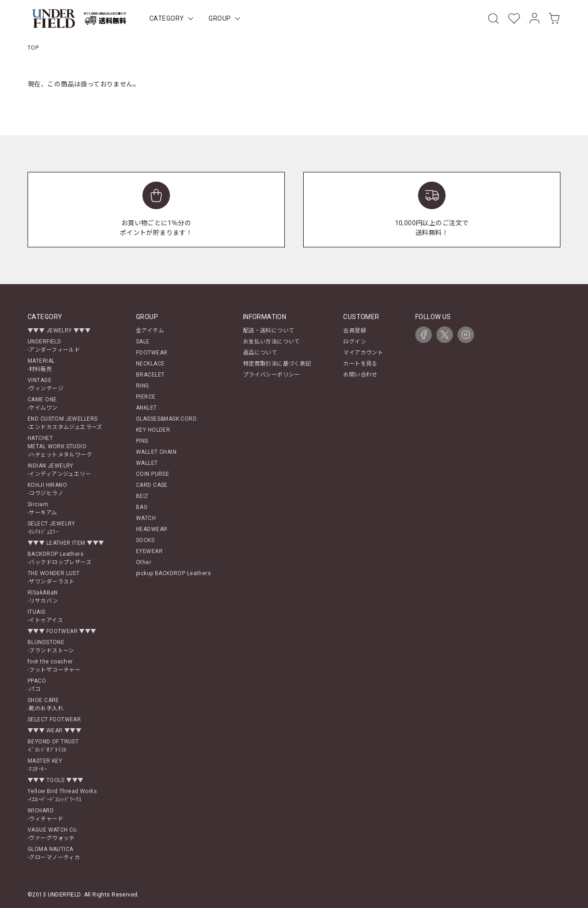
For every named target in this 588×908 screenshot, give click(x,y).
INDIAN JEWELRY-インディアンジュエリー (59, 470)
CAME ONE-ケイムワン (43, 404)
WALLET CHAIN (156, 452)
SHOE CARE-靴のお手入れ (45, 704)
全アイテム (150, 331)
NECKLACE (150, 364)
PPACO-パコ (37, 685)
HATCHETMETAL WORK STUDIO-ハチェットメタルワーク (60, 446)
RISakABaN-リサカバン (43, 597)
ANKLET (147, 408)
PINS (142, 441)
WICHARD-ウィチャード (45, 815)
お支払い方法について (271, 342)
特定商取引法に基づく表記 (277, 364)
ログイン (355, 342)
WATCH (146, 518)
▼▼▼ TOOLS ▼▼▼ (55, 780)
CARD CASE (152, 485)
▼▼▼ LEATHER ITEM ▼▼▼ (66, 543)
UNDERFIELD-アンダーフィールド (54, 346)
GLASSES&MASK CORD (166, 419)
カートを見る (360, 364)
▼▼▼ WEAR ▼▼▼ (54, 731)
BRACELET (150, 375)
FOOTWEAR (152, 353)
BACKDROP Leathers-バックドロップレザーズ (59, 558)
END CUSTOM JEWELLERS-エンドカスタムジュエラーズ (65, 423)
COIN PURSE (153, 474)
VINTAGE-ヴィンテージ (45, 384)
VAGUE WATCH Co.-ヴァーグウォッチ (53, 834)
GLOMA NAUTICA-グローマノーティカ (54, 853)
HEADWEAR (152, 529)
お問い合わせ (360, 375)
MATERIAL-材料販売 (41, 365)
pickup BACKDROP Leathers (173, 573)
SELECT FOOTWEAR (54, 720)
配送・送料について (269, 331)
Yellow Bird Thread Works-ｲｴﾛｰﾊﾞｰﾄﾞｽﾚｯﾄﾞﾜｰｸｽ (62, 795)
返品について (260, 353)
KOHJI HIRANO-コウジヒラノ (47, 489)
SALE (143, 342)
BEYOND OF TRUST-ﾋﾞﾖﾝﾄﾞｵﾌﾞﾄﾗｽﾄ (53, 746)
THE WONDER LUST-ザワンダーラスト (54, 577)
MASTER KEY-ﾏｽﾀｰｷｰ (45, 765)
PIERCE (146, 397)
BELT (142, 496)
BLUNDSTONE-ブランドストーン (51, 646)
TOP (33, 48)
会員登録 (355, 331)
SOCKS (145, 540)
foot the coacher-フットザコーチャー (54, 666)
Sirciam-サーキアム (42, 508)
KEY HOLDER (153, 430)
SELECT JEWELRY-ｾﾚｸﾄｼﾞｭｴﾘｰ (51, 528)
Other (144, 562)
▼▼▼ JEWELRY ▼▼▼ (59, 331)
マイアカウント (363, 353)
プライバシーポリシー (271, 375)
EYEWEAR (149, 551)
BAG (142, 507)
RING (143, 386)
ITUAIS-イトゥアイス (45, 616)
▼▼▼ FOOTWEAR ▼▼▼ (62, 631)
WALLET (147, 463)
